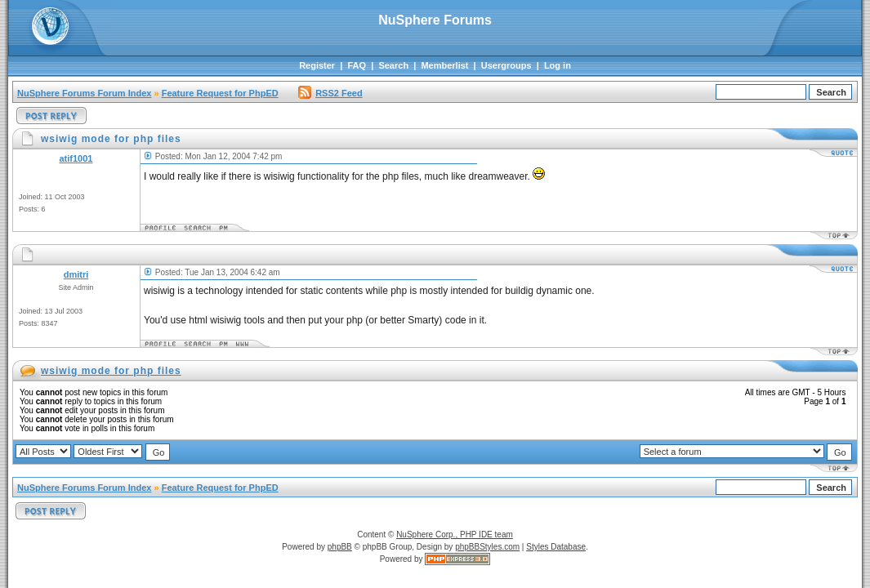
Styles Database (556, 547)
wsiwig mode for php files (111, 371)
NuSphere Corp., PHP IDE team (455, 535)
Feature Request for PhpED (220, 93)
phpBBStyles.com (487, 547)
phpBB (340, 547)
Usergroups (506, 65)
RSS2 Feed (330, 93)
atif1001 (76, 158)
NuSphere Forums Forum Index (84, 93)
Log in (558, 65)
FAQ (357, 65)
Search (393, 65)
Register (317, 65)
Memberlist (444, 65)
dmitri (76, 274)
